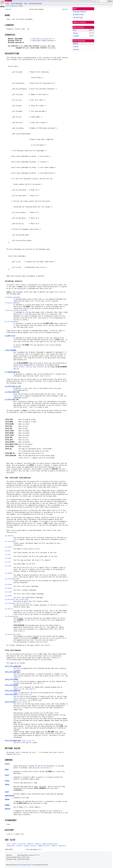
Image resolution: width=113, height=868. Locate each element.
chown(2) (39, 523)
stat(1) (15, 844)
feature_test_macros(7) (44, 39)
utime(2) (26, 846)
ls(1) (8, 844)
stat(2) (22, 367)
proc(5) (34, 846)
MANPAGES (8, 1)
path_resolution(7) (43, 768)
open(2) (51, 340)
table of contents (80, 22)
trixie (8, 6)
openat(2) (45, 318)
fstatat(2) (40, 367)
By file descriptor (12, 322)
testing (75, 33)
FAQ (26, 4)
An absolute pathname (13, 297)
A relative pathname (12, 303)
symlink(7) (62, 846)
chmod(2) (30, 523)
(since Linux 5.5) (18, 694)
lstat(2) (29, 367)
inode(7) (38, 560)
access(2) (22, 844)
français (76, 47)
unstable (76, 36)
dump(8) (16, 689)
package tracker (78, 14)
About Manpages (17, 4)
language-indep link (80, 12)
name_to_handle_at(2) (30, 612)
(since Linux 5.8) (17, 702)
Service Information (35, 4)
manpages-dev (14, 6)
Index (8, 4)
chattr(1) (17, 678)
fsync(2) (45, 735)
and (17, 599)
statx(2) (8, 9)
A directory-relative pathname (16, 310)
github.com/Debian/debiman (24, 865)
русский (76, 49)
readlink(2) (11, 846)
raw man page (78, 17)
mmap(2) (55, 735)
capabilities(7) (44, 846)
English (76, 44)
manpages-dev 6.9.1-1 (33, 855)
